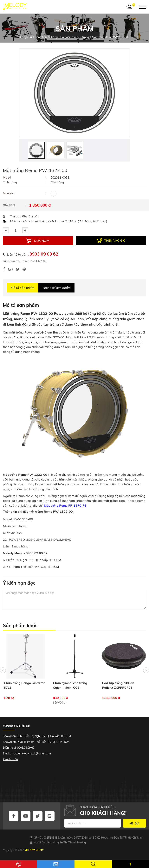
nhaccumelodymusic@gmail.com (31, 753)
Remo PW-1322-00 (34, 261)
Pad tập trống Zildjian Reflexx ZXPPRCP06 (118, 685)
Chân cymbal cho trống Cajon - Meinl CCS (70, 685)
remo (16, 261)
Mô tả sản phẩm (23, 288)
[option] (74, 93)
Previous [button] (3, 670)
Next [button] (146, 670)
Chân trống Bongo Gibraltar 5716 (24, 685)
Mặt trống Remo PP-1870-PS (65, 505)
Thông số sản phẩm (56, 288)
